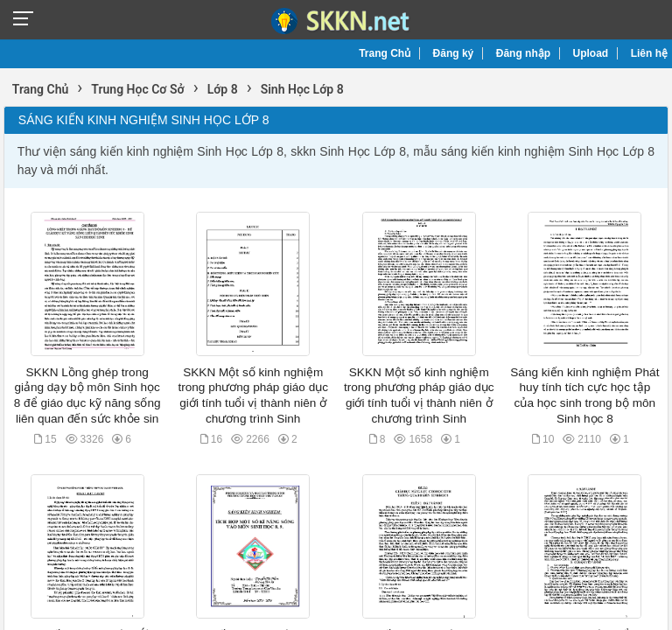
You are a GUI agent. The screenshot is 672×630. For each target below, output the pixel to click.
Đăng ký (454, 53)
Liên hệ (649, 53)
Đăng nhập (523, 53)
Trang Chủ (385, 53)
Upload (591, 53)
